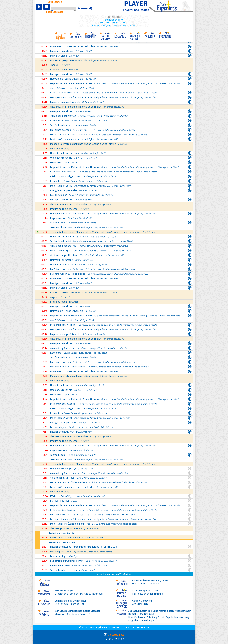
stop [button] (47, 7)
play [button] (39, 7)
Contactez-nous (116, 635)
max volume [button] (91, 8)
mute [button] (80, 8)
